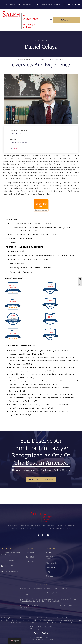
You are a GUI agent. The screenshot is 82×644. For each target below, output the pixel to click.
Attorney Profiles (53, 558)
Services (51, 567)
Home (49, 552)
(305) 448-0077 (16, 134)
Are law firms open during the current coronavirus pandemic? (45, 588)
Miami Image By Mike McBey (41, 629)
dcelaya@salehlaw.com (19, 142)
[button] (65, 4)
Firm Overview (52, 563)
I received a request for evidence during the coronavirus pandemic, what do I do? (47, 594)
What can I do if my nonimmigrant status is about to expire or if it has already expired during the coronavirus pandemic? (48, 600)
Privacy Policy (41, 633)
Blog (48, 572)
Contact (49, 576)
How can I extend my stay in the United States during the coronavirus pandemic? (48, 606)
